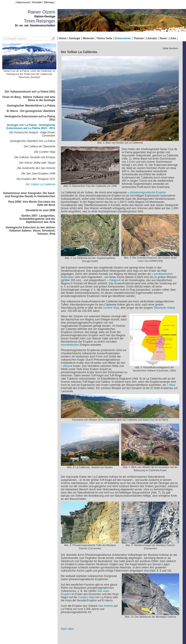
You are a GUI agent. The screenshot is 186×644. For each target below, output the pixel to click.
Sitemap (49, 2)
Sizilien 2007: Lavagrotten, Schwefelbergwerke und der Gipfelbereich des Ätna (37, 219)
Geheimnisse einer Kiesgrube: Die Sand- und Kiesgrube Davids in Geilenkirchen (29, 195)
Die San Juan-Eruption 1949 (38, 174)
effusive (68, 366)
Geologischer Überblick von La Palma (33, 141)
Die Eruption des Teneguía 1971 (36, 179)
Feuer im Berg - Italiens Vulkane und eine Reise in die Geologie (29, 99)
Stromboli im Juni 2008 (40, 210)
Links (173, 38)
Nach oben (67, 629)
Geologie (75, 38)
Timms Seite (104, 38)
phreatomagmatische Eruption (148, 192)
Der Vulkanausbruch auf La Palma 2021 (30, 92)
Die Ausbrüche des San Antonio (36, 168)
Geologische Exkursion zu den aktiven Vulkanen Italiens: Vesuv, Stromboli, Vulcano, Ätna (31, 231)
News (163, 38)
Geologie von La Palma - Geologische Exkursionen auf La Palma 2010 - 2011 (31, 127)
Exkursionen (123, 38)
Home (63, 38)
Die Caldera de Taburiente (39, 146)
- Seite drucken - (170, 48)
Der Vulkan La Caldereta (40, 184)
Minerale (88, 38)
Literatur (152, 38)
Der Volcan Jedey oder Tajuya (37, 163)
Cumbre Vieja (111, 308)
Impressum (23, 2)
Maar (172, 385)
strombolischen (70, 345)
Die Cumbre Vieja (45, 152)
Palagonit (115, 280)
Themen (139, 38)
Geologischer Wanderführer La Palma (31, 106)
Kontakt (37, 2)
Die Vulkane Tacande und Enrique (35, 157)
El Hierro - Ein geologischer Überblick (31, 111)
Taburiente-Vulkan (164, 308)
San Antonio (106, 606)
